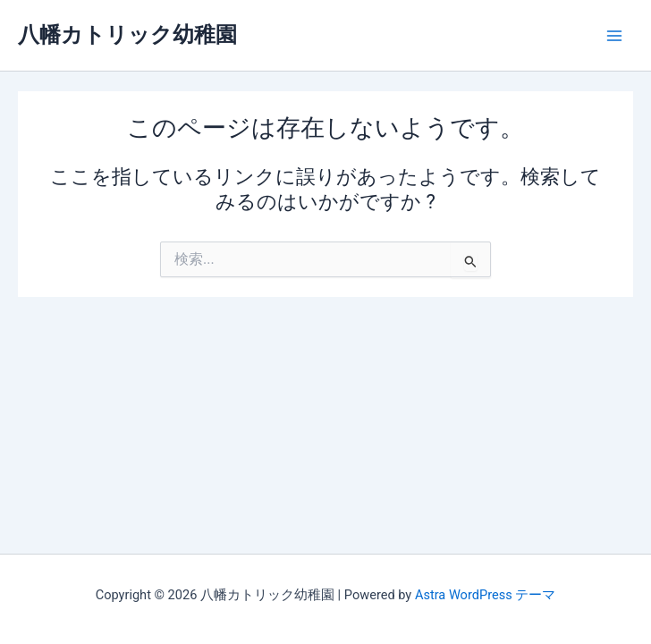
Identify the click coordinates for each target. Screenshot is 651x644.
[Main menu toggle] (614, 36)
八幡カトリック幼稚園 (127, 35)
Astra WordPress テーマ (485, 595)
